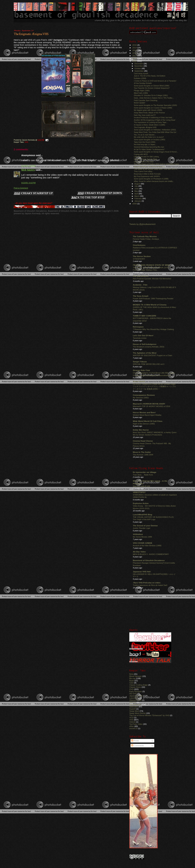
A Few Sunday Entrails (143, 83)
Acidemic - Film (140, 285)
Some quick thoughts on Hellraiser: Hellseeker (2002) (155, 130)
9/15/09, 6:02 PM (28, 183)
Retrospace (138, 327)
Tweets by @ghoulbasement (142, 224)
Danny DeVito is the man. (144, 162)
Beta (131, 674)
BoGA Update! (140, 103)
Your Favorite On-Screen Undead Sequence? (152, 88)
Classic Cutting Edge (138, 685)
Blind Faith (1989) (141, 93)
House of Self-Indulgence (145, 344)
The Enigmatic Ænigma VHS (31, 34)
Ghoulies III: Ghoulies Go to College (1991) (151, 95)
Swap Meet (134, 711)
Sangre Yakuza (140, 362)
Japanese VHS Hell (142, 572)
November (139, 66)
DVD (131, 689)
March (137, 196)
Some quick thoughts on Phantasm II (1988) (151, 179)
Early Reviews (136, 691)
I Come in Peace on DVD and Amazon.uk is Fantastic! (155, 81)
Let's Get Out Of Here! (143, 335)
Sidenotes (134, 707)
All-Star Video (139, 552)
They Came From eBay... (144, 171)
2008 (135, 204)
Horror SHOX (139, 381)
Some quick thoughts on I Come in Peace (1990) (153, 108)
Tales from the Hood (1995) (145, 142)
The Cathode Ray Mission (145, 236)
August (138, 184)
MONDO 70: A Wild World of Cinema (150, 305)
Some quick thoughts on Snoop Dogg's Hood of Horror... (156, 152)
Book (132, 680)
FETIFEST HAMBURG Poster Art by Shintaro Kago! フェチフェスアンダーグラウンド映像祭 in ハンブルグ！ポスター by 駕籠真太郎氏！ (154, 386)
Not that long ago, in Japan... (145, 144)
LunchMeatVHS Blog (142, 514)
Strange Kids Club (141, 370)
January (138, 201)
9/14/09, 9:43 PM (28, 166)
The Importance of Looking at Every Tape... (151, 122)
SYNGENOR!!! (139, 259)
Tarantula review (140, 338)
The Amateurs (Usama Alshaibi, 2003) (149, 347)
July (136, 186)
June (137, 189)
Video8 (132, 722)
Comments (137, 746)
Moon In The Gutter (142, 452)
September (139, 71)
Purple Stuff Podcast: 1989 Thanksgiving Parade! (153, 299)
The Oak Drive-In (141, 276)
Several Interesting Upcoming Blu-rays (149, 147)
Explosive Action (141, 503)
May (137, 191)
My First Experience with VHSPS (147, 176)
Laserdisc (134, 698)
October (138, 68)
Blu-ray (132, 678)
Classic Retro (135, 687)
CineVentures (139, 245)
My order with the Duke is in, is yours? (149, 137)
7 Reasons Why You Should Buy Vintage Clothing (153, 329)
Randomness (135, 704)
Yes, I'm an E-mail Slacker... (145, 135)
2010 (135, 58)
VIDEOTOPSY (139, 492)
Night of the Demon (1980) (144, 424)
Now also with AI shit (141, 486)
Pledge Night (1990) (142, 91)
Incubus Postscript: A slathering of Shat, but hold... (154, 117)
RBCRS (133, 702)
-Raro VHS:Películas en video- (147, 583)
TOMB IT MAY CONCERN (144, 316)
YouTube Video (136, 724)
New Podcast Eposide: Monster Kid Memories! (152, 279)
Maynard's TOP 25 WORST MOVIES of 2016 (152, 406)
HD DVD (133, 694)
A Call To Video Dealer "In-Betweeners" (149, 149)
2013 (135, 50)
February (139, 198)
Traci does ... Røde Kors (143, 475)
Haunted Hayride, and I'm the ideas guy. (150, 167)
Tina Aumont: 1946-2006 (143, 455)
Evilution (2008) (140, 78)
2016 (135, 45)
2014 (135, 48)
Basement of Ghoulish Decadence (149, 560)
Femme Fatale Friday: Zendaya (146, 239)
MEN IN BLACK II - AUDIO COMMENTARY (151, 554)
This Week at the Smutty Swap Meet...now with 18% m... (156, 169)
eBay (132, 726)
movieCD (133, 728)
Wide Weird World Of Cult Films (148, 421)
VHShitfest (138, 534)
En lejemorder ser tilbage (145, 472)
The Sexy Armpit (141, 296)
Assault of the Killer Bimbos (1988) (147, 546)
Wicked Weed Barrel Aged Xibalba (147, 415)
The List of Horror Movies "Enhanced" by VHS (149, 715)
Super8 (133, 709)
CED (131, 683)
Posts (135, 741)
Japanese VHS (136, 696)
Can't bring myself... (142, 73)
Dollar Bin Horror (141, 430)
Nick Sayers (28, 170)
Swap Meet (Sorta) (138, 713)
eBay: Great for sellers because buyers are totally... (154, 181)
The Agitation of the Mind (145, 353)
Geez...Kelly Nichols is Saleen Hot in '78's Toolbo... (154, 98)
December (139, 64)
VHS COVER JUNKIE (142, 543)
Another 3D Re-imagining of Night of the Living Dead (154, 120)
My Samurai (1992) (141, 398)
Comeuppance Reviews (144, 395)
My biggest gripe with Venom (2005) (148, 110)
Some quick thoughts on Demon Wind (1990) (152, 86)
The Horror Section (142, 256)
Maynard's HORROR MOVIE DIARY (149, 404)
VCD (131, 717)
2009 (135, 61)
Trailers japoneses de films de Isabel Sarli (150, 585)
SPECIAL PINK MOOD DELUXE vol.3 (149, 364)
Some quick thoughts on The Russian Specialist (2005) (155, 105)
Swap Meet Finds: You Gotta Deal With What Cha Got (155, 132)
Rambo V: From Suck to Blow (145, 159)
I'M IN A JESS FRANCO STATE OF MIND (151, 265)
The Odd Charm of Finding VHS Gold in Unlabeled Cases (156, 164)
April (137, 194)
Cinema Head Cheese (143, 441)
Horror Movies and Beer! (144, 412)
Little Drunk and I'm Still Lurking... (147, 157)
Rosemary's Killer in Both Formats (147, 174)
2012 (135, 53)
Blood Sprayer (136, 676)
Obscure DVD (135, 700)
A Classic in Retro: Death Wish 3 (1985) (149, 125)
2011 (135, 56)
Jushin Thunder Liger (142, 528)
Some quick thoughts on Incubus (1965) (150, 140)
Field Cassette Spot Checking (145, 100)
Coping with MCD (141, 154)
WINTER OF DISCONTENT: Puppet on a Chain (153, 355)
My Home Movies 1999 (142, 537)
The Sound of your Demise (145, 526)
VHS (26, 142)
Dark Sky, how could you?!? (145, 115)
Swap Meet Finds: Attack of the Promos (149, 113)
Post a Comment (21, 188)
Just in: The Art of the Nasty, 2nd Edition (150, 76)
